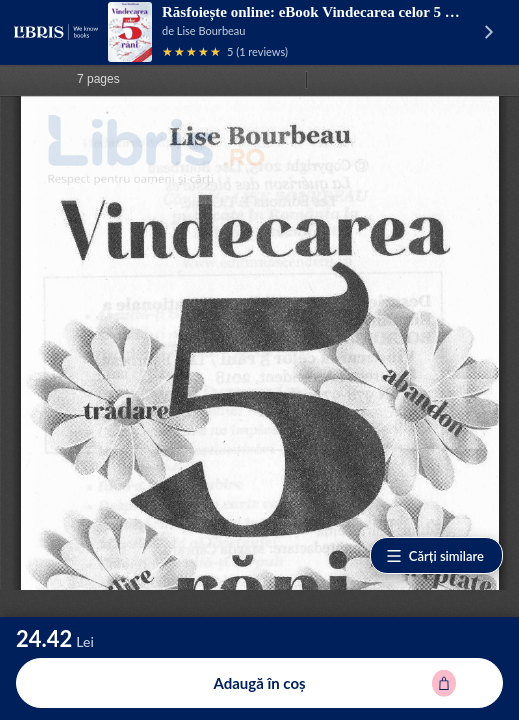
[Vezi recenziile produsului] (192, 51)
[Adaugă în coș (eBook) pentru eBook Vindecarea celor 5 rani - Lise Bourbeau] (259, 683)
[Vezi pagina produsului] (130, 32)
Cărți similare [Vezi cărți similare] (434, 556)
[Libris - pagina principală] (56, 32)
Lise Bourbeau (211, 30)
